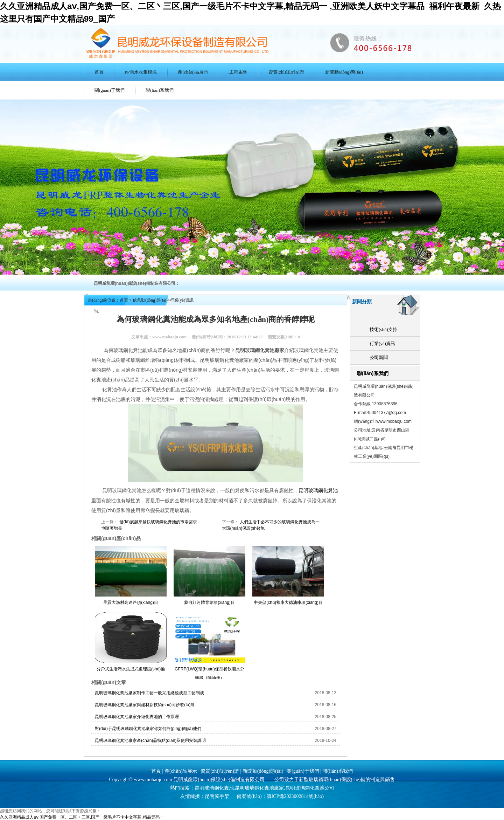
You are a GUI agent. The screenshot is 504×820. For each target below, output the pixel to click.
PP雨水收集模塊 (141, 72)
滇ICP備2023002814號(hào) (295, 796)
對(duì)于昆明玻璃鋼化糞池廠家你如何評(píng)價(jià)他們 (148, 728)
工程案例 (238, 72)
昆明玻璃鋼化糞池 (318, 490)
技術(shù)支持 (383, 329)
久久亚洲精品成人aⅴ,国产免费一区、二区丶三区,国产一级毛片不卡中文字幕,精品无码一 (82, 817)
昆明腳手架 (217, 796)
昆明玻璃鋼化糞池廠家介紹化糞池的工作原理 (137, 716)
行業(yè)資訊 (382, 343)
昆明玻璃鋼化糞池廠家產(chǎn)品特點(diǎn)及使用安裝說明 (150, 740)
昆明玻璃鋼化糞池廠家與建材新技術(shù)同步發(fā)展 (145, 704)
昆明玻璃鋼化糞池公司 (310, 788)
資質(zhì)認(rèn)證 (286, 72)
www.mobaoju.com (169, 337)
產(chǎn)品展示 (193, 72)
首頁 (99, 72)
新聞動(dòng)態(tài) (344, 72)
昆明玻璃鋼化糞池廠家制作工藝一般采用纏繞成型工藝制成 (149, 692)
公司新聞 (379, 357)
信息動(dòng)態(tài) (150, 300)
